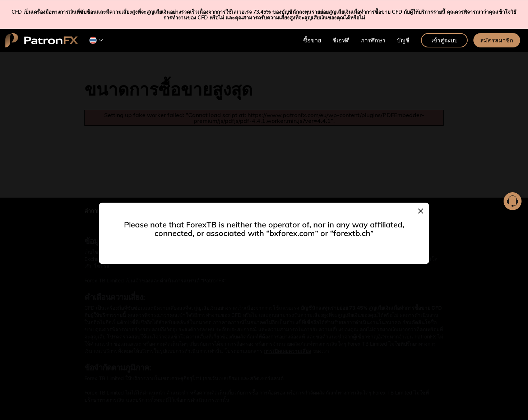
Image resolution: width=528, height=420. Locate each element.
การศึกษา (373, 40)
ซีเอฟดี (341, 40)
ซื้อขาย (312, 40)
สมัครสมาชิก (497, 40)
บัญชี (403, 40)
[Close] (421, 210)
